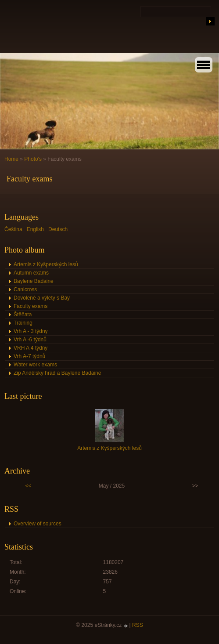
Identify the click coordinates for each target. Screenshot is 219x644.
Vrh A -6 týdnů (30, 340)
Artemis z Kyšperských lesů (46, 264)
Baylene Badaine (34, 281)
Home (11, 159)
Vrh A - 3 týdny (31, 331)
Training (23, 323)
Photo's (33, 159)
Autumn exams (31, 273)
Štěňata (23, 315)
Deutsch (58, 229)
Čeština (13, 229)
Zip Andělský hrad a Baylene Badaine (57, 373)
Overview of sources (38, 524)
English (35, 229)
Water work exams (35, 365)
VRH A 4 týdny (31, 348)
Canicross (25, 289)
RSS (138, 625)
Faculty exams (31, 306)
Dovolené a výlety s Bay (42, 298)
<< (29, 486)
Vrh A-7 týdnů (29, 356)
